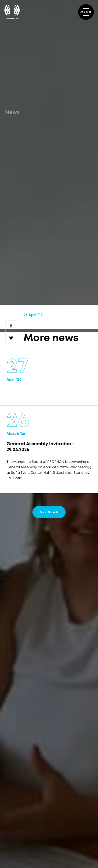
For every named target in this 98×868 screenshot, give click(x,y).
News (13, 112)
